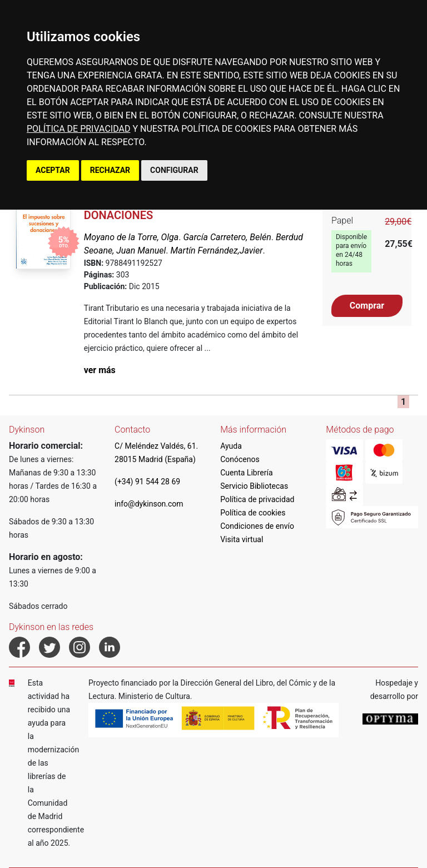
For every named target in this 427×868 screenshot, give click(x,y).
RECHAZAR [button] (110, 170)
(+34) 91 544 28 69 (147, 482)
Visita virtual (242, 539)
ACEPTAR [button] (53, 170)
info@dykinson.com (149, 504)
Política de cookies (253, 513)
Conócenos (240, 459)
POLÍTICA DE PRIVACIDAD (78, 129)
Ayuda (231, 446)
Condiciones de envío (257, 526)
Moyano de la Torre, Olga (131, 237)
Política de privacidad (257, 499)
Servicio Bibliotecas (254, 486)
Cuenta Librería (246, 473)
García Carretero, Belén (227, 237)
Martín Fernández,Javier (217, 251)
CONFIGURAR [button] (174, 170)
